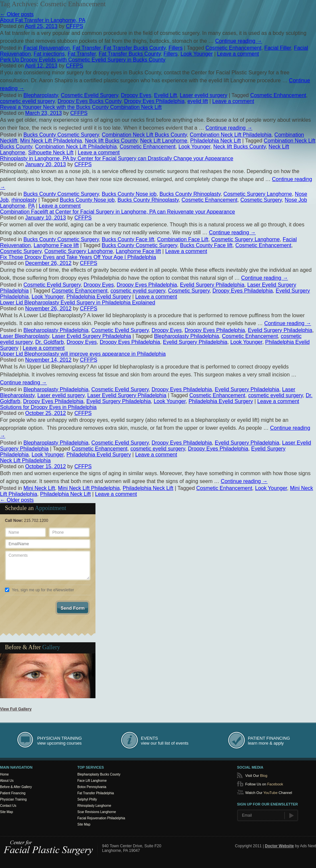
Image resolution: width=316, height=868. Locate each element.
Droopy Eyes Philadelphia (154, 101)
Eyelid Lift (165, 95)
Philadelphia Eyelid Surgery (99, 297)
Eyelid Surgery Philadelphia (212, 285)
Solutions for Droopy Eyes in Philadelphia (48, 407)
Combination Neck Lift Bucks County (144, 135)
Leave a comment (238, 54)
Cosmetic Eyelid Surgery (90, 95)
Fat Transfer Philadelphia (96, 793)
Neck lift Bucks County (111, 141)
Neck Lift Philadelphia (25, 460)
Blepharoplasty (41, 95)
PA (31, 206)
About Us (7, 781)
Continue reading (239, 41)
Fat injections (49, 54)
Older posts (17, 14)
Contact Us (8, 806)
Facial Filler (278, 48)
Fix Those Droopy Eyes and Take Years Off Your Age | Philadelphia (78, 257)
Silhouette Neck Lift (51, 153)
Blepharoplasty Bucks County (99, 774)
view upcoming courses (60, 741)
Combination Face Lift (183, 239)
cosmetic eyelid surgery (27, 101)
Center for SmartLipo (49, 847)
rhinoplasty (24, 200)
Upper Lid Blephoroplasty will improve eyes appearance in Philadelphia (83, 354)
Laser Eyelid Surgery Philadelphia (92, 336)
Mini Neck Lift (39, 488)
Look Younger (197, 54)
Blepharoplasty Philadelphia (56, 330)
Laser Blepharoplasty (25, 336)
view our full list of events (165, 741)
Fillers (176, 48)
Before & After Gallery (16, 787)
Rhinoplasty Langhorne (94, 806)
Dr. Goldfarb (49, 342)
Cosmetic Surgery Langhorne (258, 194)
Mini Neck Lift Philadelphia (51, 141)
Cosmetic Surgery (261, 200)
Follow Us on (264, 784)
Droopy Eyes (136, 95)
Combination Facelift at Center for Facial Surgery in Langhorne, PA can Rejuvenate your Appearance (118, 212)
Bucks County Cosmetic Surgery (61, 135)
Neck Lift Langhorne (164, 141)
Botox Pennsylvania (92, 787)
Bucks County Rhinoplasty (190, 194)
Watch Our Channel (269, 793)
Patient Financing (13, 793)
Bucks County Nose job (129, 194)
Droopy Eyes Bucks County (90, 101)
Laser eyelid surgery (203, 95)
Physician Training (13, 799)
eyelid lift (197, 101)
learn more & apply (269, 741)
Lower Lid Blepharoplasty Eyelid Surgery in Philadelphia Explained (78, 303)
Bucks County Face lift (128, 239)
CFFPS (74, 26)
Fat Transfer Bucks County (135, 48)
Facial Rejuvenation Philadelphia (101, 818)
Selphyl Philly (87, 799)
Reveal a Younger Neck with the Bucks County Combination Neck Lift (81, 107)
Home (4, 774)
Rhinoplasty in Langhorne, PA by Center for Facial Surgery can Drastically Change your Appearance (117, 158)
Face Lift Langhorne (92, 781)
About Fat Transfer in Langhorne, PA (43, 20)
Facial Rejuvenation (47, 48)
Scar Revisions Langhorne (97, 812)
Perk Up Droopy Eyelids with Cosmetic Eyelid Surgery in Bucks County (83, 60)
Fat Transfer (87, 48)
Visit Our (256, 776)
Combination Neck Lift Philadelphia (231, 135)
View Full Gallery (16, 709)
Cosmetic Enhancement (233, 48)
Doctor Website (279, 846)
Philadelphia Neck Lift (216, 141)
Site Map (6, 812)
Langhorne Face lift (56, 245)
